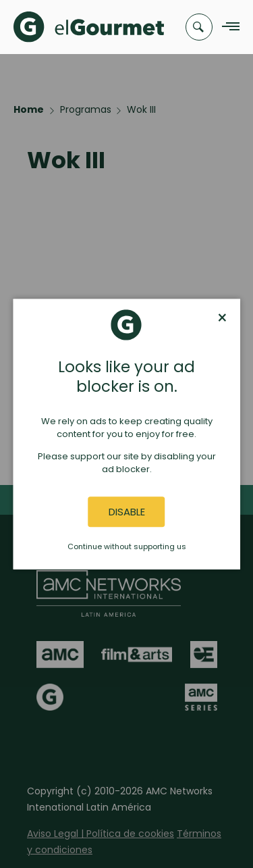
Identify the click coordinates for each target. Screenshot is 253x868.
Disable (127, 512)
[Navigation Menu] (227, 27)
